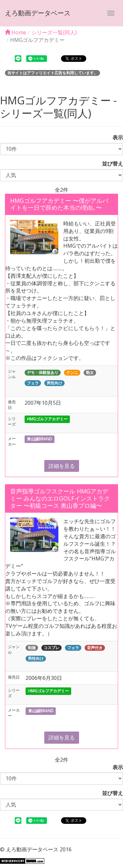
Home (16, 32)
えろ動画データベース (38, 13)
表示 (115, 137)
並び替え (110, 164)
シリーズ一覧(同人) (54, 32)
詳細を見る (62, 466)
